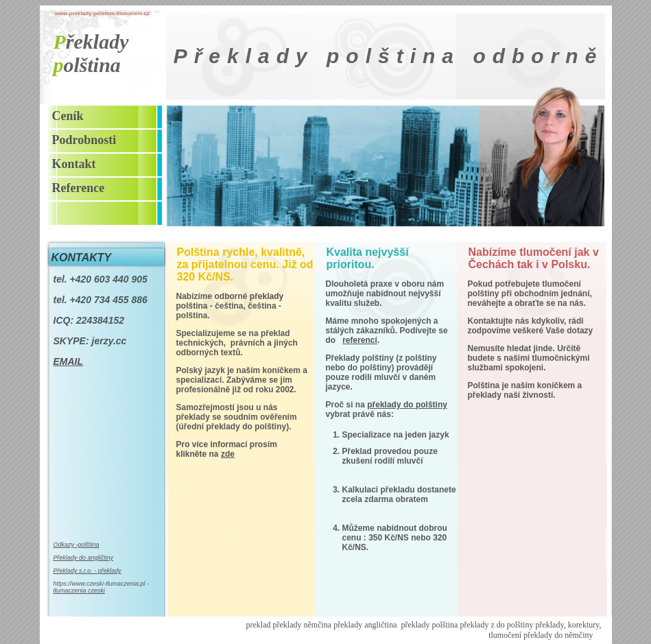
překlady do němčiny (558, 635)
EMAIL (69, 361)
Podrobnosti (84, 140)
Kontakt (74, 164)
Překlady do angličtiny (84, 558)
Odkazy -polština (76, 545)
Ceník (68, 116)
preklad (260, 625)
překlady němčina (303, 625)
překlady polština (429, 625)
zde (228, 454)
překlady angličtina (365, 625)
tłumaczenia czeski (80, 591)
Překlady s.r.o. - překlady (87, 571)
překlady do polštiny (407, 405)
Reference (79, 188)
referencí (360, 340)
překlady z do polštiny (496, 625)
